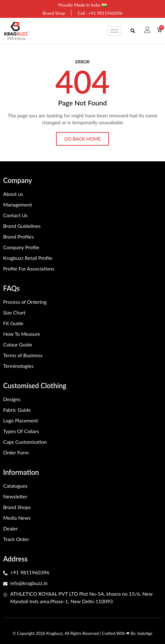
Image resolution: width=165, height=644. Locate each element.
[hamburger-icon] (114, 31)
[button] (133, 31)
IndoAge (145, 633)
